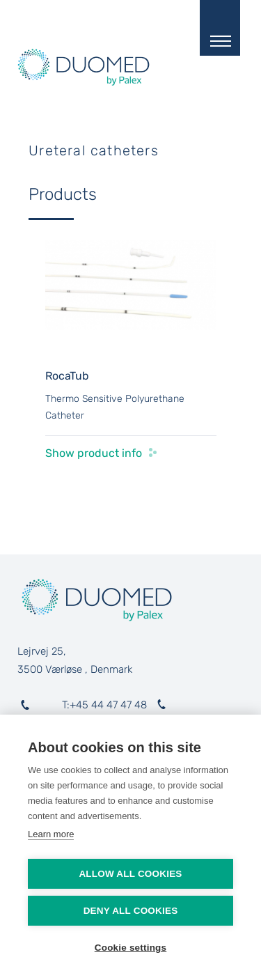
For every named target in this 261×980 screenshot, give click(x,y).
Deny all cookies (131, 911)
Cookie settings (131, 948)
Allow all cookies (130, 874)
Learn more (51, 834)
